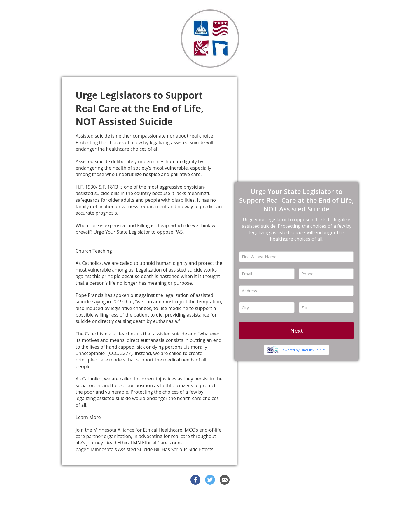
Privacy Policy (260, 497)
